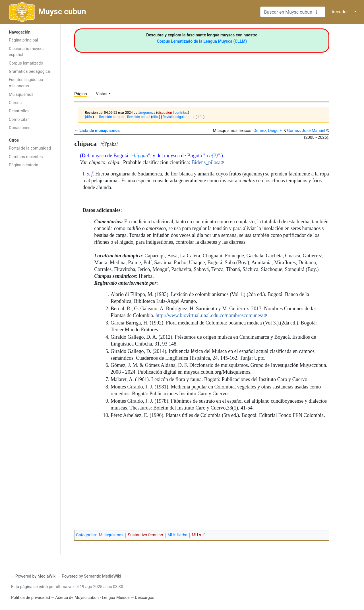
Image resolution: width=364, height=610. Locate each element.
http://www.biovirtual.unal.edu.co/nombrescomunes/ (209, 315)
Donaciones (20, 128)
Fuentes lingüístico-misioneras (27, 83)
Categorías (86, 535)
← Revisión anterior (110, 117)
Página (80, 94)
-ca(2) (212, 156)
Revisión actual (139, 117)
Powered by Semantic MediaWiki (91, 576)
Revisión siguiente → (179, 117)
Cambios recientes (26, 157)
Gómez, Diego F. (268, 131)
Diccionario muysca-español (27, 52)
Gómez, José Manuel (306, 131)
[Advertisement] (30, 261)
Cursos (15, 103)
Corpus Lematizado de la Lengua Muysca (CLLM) (202, 41)
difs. (89, 117)
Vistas (102, 94)
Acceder (340, 12)
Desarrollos (19, 111)
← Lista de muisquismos (97, 131)
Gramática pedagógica (29, 72)
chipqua (140, 156)
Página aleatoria (24, 165)
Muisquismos (21, 95)
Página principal (23, 40)
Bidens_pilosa (206, 162)
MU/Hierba (177, 535)
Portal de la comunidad (30, 148)
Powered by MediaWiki (36, 576)
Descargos (144, 598)
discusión (165, 113)
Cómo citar (19, 120)
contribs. (181, 113)
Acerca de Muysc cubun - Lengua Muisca (92, 598)
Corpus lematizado (26, 63)
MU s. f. (199, 535)
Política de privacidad (31, 598)
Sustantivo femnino (146, 535)
